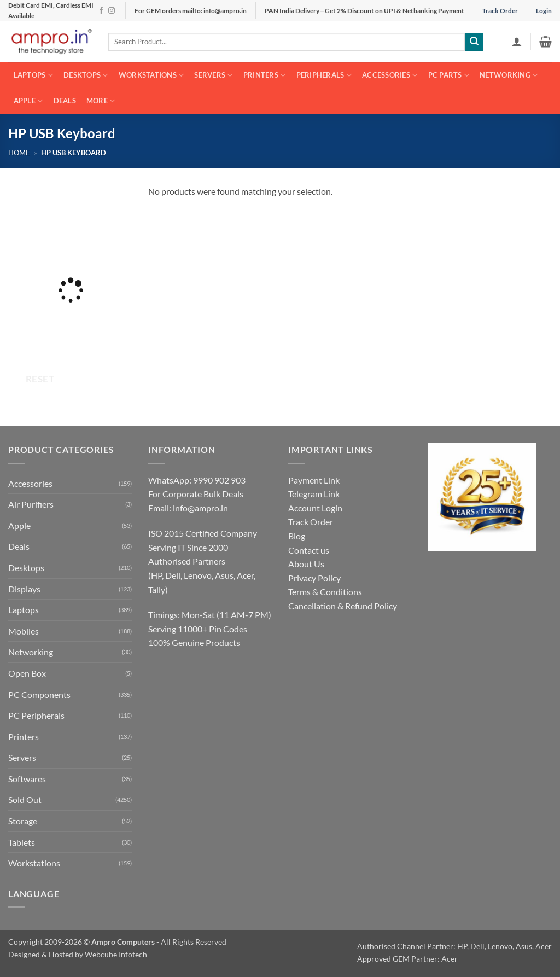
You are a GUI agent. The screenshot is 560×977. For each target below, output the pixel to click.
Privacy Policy (314, 578)
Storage (23, 821)
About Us (306, 564)
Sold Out (25, 799)
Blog (297, 536)
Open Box (27, 673)
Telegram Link (314, 494)
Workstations (151, 75)
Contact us (309, 550)
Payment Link (314, 480)
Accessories (390, 75)
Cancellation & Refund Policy (343, 606)
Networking (509, 75)
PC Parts (449, 75)
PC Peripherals (36, 715)
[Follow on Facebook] (101, 11)
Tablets (22, 842)
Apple (28, 101)
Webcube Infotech (116, 954)
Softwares (27, 779)
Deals (65, 101)
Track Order (500, 11)
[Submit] (474, 42)
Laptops (33, 75)
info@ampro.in (200, 508)
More (101, 101)
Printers (265, 75)
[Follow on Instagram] (112, 11)
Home (19, 153)
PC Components (39, 694)
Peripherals (324, 75)
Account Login (315, 508)
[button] (517, 42)
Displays (24, 589)
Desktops (86, 75)
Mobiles (24, 631)
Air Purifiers (31, 504)
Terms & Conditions (325, 592)
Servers (213, 75)
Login (544, 11)
